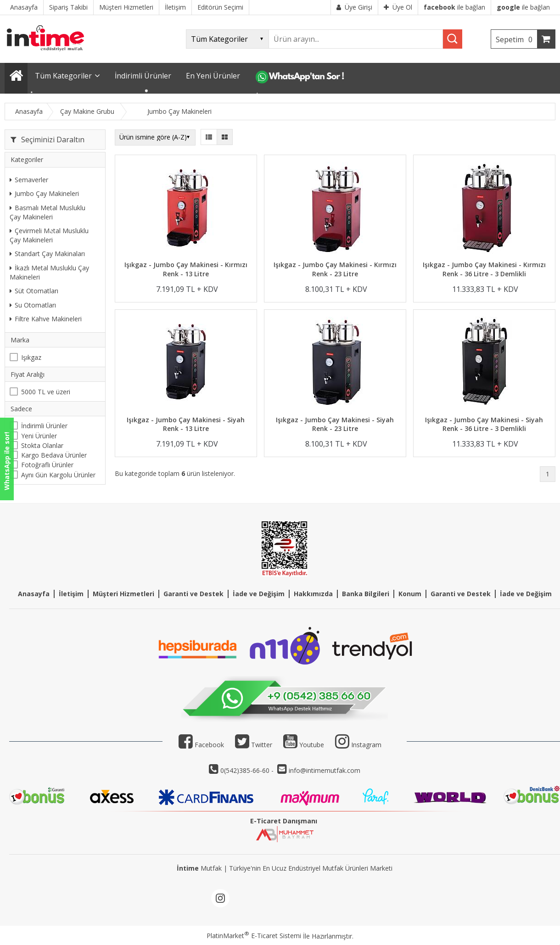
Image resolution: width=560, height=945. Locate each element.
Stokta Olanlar (42, 445)
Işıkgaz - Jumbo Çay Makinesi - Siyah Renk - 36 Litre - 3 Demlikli (484, 424)
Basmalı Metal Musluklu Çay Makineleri (48, 212)
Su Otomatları (33, 305)
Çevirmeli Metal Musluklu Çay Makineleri (49, 235)
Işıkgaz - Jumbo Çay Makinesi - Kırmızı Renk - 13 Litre (186, 269)
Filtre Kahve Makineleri (46, 319)
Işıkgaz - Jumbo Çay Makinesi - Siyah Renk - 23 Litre (335, 424)
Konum (410, 594)
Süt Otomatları (34, 291)
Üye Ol (398, 7)
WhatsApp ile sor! (7, 461)
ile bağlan (454, 7)
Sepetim (516, 39)
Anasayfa (34, 594)
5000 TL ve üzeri (46, 392)
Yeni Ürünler (39, 436)
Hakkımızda (313, 594)
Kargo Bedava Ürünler (54, 455)
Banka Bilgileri (366, 594)
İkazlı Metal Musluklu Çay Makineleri (49, 272)
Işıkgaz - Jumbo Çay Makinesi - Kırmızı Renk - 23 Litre (335, 269)
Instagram (366, 745)
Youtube (304, 745)
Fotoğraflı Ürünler (47, 465)
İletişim (71, 594)
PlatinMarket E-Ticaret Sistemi (254, 936)
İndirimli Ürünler (44, 426)
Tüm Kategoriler (63, 76)
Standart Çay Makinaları (47, 254)
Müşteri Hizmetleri (123, 594)
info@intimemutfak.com (325, 770)
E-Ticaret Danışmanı (284, 821)
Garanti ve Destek (193, 594)
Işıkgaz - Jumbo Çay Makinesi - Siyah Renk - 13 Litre (186, 424)
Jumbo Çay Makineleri (44, 193)
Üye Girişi (354, 7)
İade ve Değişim (259, 594)
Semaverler (29, 180)
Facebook (201, 745)
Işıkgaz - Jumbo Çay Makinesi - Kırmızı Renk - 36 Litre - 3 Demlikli (484, 269)
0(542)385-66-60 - (248, 770)
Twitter (254, 745)
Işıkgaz (31, 357)
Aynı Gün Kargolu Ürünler (58, 475)
